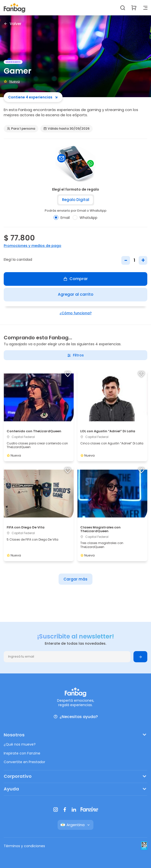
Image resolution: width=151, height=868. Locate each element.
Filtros (75, 355)
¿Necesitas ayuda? (76, 717)
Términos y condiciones (24, 846)
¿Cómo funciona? (76, 313)
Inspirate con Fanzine (22, 753)
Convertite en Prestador (24, 762)
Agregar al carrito (76, 294)
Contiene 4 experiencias (33, 97)
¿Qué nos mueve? (20, 744)
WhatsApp (85, 218)
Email (62, 218)
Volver (13, 24)
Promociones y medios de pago (32, 246)
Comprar (75, 279)
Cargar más (75, 579)
